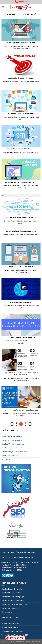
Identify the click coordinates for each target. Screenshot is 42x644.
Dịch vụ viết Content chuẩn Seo (12, 631)
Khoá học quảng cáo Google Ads (13, 448)
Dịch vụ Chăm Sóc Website (11, 624)
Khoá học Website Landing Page (13, 444)
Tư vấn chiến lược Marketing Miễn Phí (15, 635)
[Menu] (3, 7)
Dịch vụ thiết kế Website (10, 627)
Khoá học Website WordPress (12, 440)
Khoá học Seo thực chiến (10, 456)
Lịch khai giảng (7, 459)
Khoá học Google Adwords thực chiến (14, 452)
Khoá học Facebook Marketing (12, 436)
